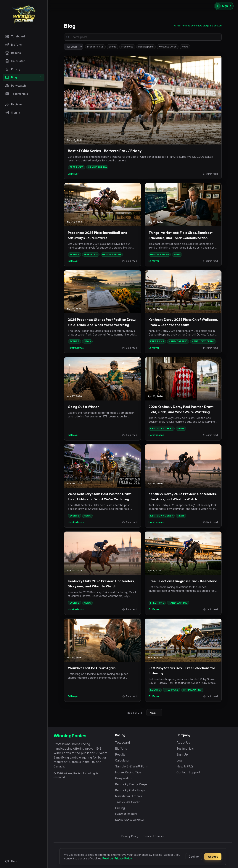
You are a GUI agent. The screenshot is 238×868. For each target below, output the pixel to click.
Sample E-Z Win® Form (132, 766)
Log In (181, 760)
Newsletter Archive (129, 796)
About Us (183, 743)
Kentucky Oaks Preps (130, 790)
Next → (154, 713)
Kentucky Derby (168, 47)
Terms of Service (154, 836)
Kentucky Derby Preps (131, 784)
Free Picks (127, 47)
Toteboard (15, 36)
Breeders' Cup (95, 47)
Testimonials (17, 94)
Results (13, 53)
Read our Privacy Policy (117, 858)
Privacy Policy (130, 836)
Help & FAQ (185, 766)
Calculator (15, 61)
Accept (213, 857)
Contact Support (188, 772)
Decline (194, 857)
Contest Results (126, 814)
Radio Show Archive (130, 820)
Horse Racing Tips (128, 772)
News (185, 47)
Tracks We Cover (127, 802)
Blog (24, 77)
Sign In (13, 113)
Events (112, 47)
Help (11, 861)
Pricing (13, 69)
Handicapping (146, 47)
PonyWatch (16, 86)
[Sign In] (224, 6)
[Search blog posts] (143, 37)
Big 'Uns (13, 45)
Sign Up (182, 754)
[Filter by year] (73, 47)
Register (14, 104)
